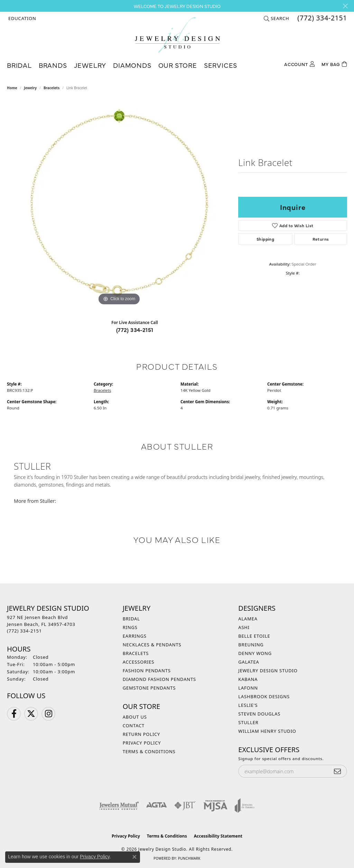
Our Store (178, 65)
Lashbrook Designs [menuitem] (264, 696)
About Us (135, 717)
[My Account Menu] (299, 63)
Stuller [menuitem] (248, 722)
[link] (322, 18)
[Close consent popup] (134, 857)
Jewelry (90, 65)
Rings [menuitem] (130, 627)
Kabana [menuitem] (248, 679)
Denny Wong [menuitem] (255, 653)
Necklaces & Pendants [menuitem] (152, 645)
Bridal (19, 65)
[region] (119, 203)
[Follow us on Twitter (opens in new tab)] (31, 714)
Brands (53, 65)
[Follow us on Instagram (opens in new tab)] (48, 714)
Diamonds (132, 65)
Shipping (265, 239)
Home (12, 88)
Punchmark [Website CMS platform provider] (189, 858)
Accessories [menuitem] (139, 662)
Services (221, 65)
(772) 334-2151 (135, 330)
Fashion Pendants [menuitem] (147, 671)
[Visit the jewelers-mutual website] (119, 805)
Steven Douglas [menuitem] (259, 714)
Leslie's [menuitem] (248, 705)
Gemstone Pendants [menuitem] (149, 688)
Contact (134, 726)
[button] (22, 18)
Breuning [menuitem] (251, 645)
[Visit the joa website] (245, 805)
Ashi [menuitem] (244, 627)
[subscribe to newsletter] (337, 771)
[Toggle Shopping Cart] (334, 63)
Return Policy (142, 734)
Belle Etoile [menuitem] (254, 636)
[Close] (345, 6)
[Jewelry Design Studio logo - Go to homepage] (177, 35)
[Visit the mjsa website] (215, 805)
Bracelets (52, 88)
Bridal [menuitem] (131, 619)
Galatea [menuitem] (249, 662)
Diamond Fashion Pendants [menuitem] (159, 679)
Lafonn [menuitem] (248, 688)
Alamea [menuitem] (248, 619)
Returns (321, 239)
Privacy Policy (142, 743)
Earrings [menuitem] (135, 636)
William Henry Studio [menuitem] (267, 731)
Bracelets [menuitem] (136, 653)
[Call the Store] (24, 631)
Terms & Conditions (149, 751)
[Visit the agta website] (156, 805)
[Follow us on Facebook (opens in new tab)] (14, 714)
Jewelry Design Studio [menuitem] (268, 671)
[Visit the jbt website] (185, 805)
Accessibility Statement (218, 836)
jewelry (30, 88)
